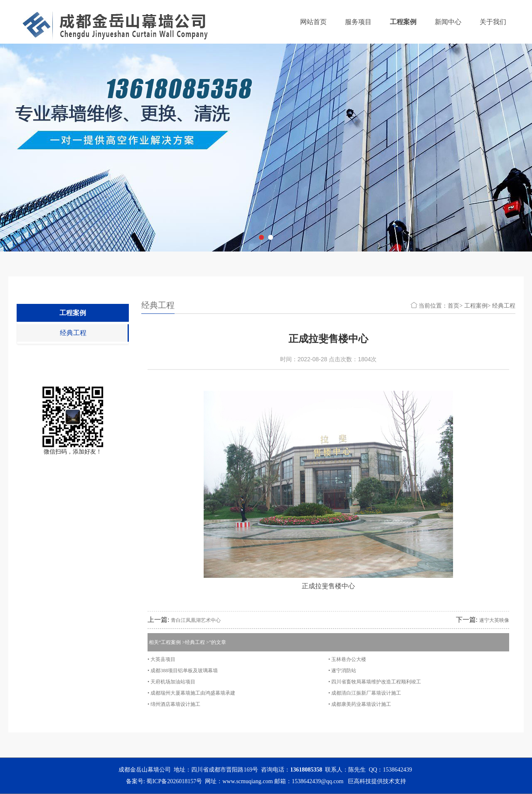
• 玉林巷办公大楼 (347, 659)
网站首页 (313, 22)
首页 (453, 306)
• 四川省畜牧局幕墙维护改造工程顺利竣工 (375, 682)
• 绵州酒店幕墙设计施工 (174, 704)
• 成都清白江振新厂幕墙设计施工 (365, 693)
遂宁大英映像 (494, 620)
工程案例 (403, 22)
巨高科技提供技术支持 (377, 781)
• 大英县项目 (161, 659)
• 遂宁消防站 (342, 671)
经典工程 (73, 333)
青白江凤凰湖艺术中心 (196, 620)
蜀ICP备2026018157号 (174, 781)
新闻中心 (448, 22)
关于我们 (493, 22)
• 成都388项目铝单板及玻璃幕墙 (183, 671)
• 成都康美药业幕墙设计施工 (360, 704)
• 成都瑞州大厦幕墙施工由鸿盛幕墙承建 (191, 693)
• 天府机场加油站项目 (171, 682)
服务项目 (358, 22)
